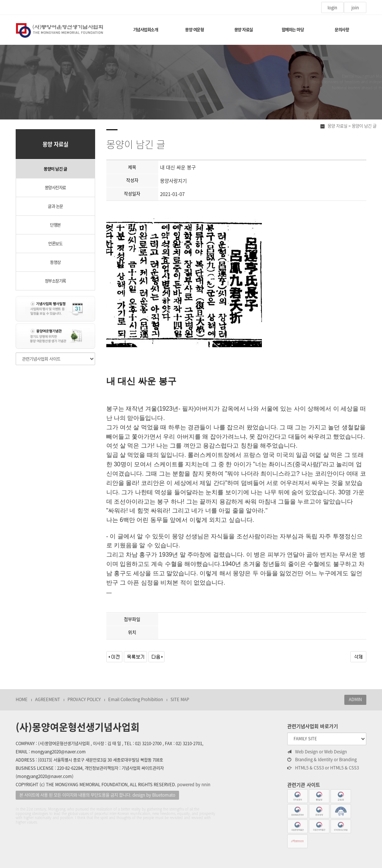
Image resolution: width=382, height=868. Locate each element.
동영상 (55, 262)
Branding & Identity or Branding (322, 760)
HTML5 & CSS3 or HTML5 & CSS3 (323, 768)
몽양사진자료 (55, 188)
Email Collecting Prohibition (136, 699)
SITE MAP (180, 699)
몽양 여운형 (194, 30)
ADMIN (355, 699)
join (355, 8)
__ (116, 591)
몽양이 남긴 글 (55, 169)
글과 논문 (55, 206)
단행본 (55, 225)
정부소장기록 (55, 281)
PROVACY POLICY (84, 699)
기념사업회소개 (146, 30)
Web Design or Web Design (317, 752)
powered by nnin (194, 785)
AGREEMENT (48, 699)
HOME (22, 699)
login (332, 8)
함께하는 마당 (293, 30)
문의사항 (342, 30)
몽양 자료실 (244, 30)
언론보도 (55, 244)
